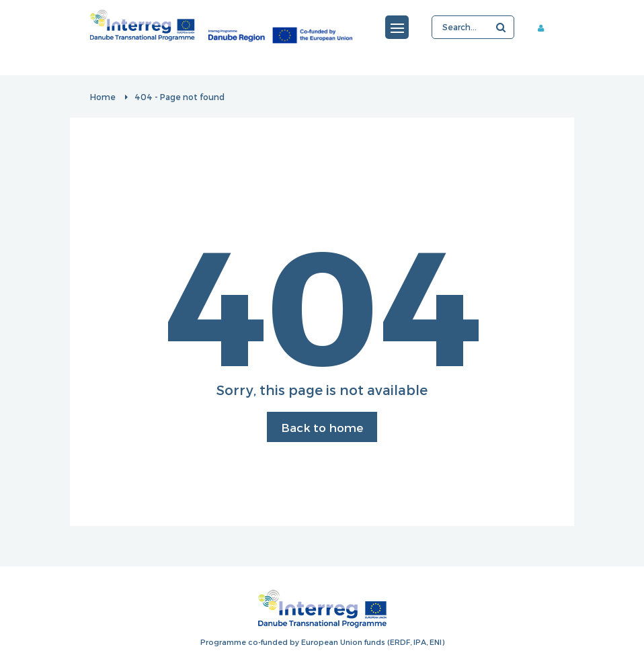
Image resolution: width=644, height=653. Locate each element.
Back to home (322, 427)
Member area (546, 28)
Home (103, 97)
